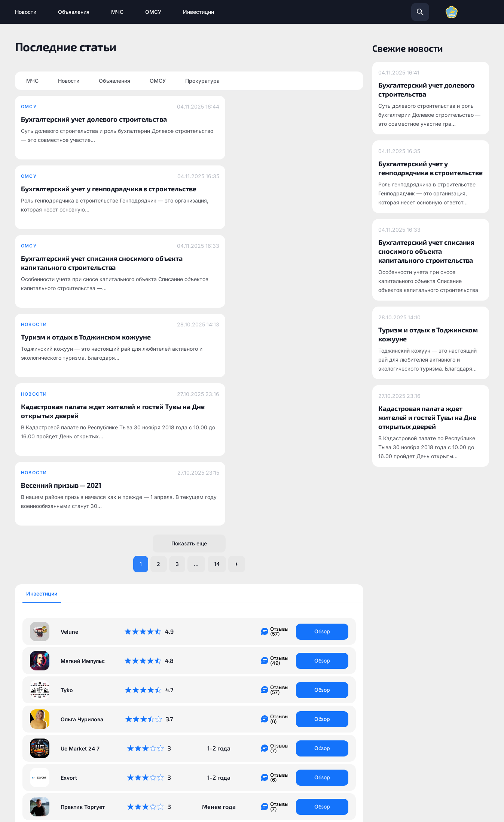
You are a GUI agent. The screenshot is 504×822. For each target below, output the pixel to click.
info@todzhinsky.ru (294, 724)
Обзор (322, 372)
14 (221, 304)
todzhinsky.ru (203, 724)
